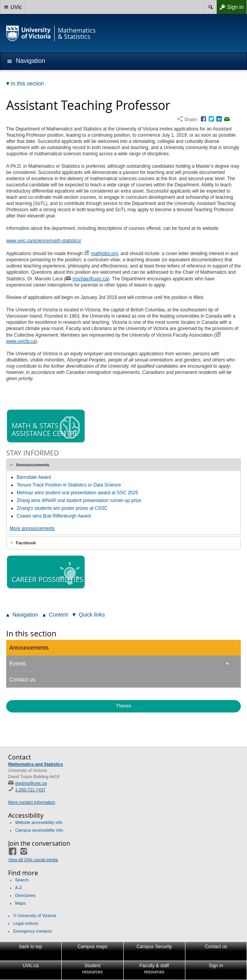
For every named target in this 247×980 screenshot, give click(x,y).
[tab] (123, 465)
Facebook (26, 543)
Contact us (22, 679)
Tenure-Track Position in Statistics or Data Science (69, 485)
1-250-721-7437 (30, 790)
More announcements (32, 528)
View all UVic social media (33, 860)
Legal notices (26, 923)
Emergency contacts (33, 931)
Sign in (230, 7)
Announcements (33, 465)
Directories (25, 895)
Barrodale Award (34, 477)
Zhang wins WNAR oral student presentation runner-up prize (79, 500)
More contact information (32, 802)
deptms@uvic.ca (31, 783)
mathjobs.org (104, 254)
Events (18, 664)
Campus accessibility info (39, 830)
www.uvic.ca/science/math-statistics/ (44, 241)
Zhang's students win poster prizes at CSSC (62, 508)
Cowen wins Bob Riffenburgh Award (54, 516)
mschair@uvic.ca (90, 279)
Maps (20, 903)
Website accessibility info (39, 822)
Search (22, 880)
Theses (123, 706)
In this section (31, 633)
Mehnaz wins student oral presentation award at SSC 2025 (77, 493)
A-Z (19, 888)
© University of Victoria (35, 916)
